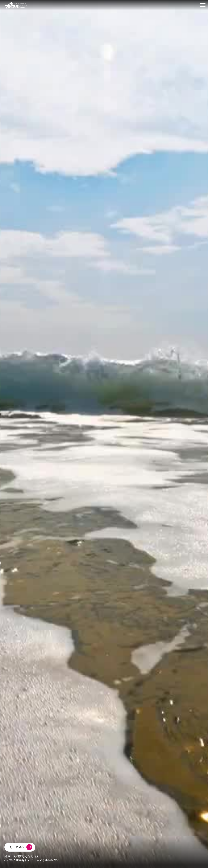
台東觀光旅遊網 (16, 5)
